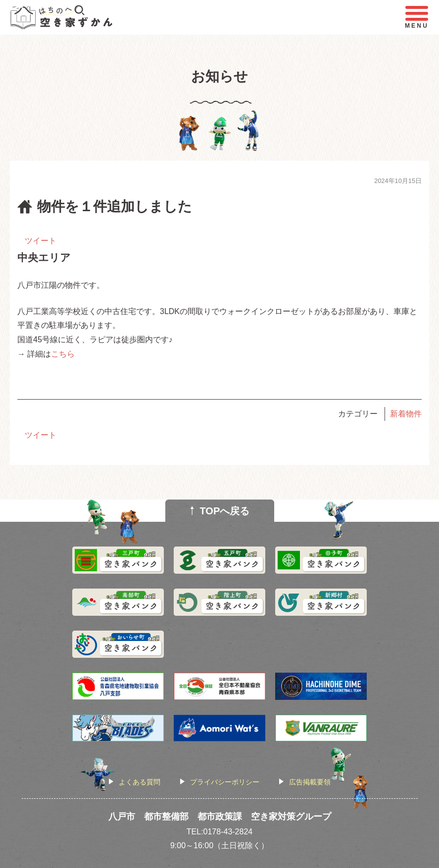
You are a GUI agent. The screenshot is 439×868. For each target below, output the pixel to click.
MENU (417, 18)
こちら (63, 354)
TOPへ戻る (225, 511)
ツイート (41, 241)
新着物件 (406, 414)
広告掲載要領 (310, 782)
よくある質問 (140, 782)
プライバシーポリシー (225, 782)
